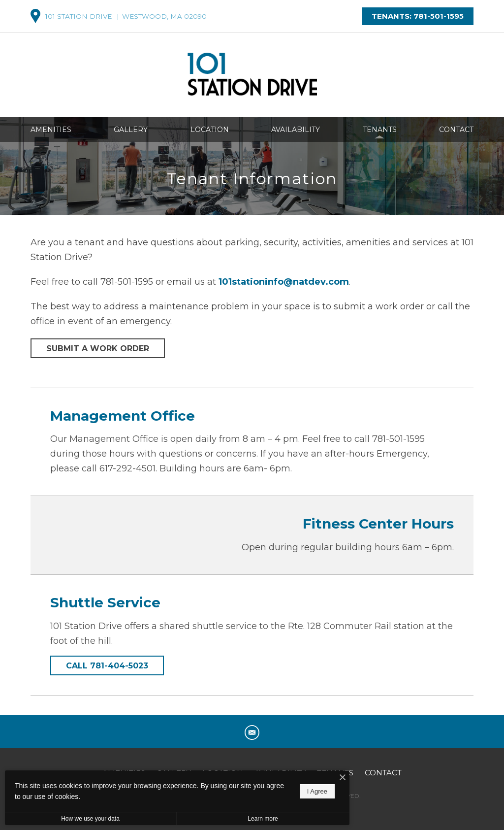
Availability (296, 130)
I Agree (317, 791)
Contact (456, 130)
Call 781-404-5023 (107, 666)
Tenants (380, 130)
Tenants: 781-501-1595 (418, 16)
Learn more (263, 819)
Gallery (131, 130)
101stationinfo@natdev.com (284, 282)
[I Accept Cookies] (343, 778)
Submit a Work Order (98, 349)
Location (210, 130)
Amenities (51, 130)
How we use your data (90, 819)
